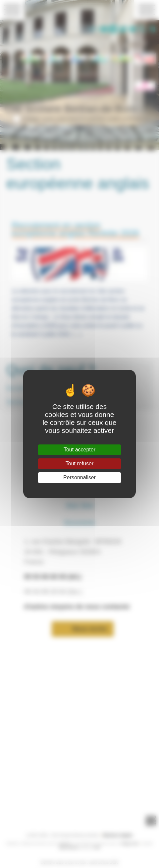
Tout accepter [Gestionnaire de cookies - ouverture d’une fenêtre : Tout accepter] (79, 450)
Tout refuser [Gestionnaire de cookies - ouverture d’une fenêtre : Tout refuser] (79, 464)
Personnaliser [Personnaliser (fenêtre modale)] (79, 477)
